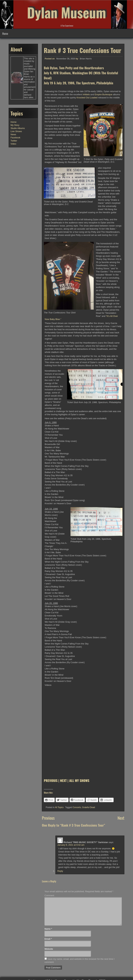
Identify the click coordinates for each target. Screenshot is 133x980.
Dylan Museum (66, 12)
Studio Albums (18, 128)
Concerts (77, 807)
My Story (15, 125)
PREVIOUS (51, 780)
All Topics (59, 807)
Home (5, 34)
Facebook (15, 138)
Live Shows (16, 131)
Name (48, 929)
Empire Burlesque (104, 94)
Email (48, 939)
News (13, 134)
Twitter (14, 141)
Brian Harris (86, 59)
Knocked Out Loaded (87, 98)
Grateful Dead (89, 807)
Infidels (86, 94)
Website (49, 949)
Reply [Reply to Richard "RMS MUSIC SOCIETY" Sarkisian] (60, 871)
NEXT (63, 780)
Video (13, 144)
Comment (49, 895)
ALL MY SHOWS (79, 780)
